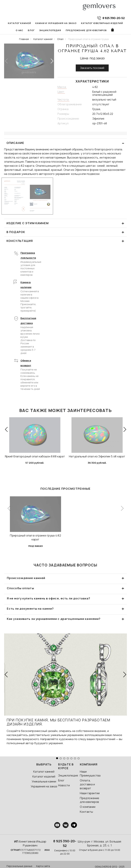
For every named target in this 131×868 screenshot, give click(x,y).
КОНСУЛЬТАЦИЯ (65, 242)
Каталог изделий (44, 777)
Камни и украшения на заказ (50, 24)
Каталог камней (15, 24)
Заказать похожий (92, 69)
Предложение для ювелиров (80, 31)
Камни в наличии (26, 286)
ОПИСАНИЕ (65, 144)
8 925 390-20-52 (65, 844)
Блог (26, 31)
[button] (52, 62)
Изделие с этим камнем (65, 224)
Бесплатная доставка (28, 321)
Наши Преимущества (90, 774)
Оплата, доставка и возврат (87, 785)
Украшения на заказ (44, 787)
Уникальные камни (44, 782)
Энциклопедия (45, 31)
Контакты (86, 812)
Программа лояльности (28, 256)
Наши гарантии (90, 794)
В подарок (65, 233)
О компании (88, 808)
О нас (122, 24)
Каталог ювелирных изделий (94, 24)
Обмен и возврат (26, 364)
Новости (64, 786)
